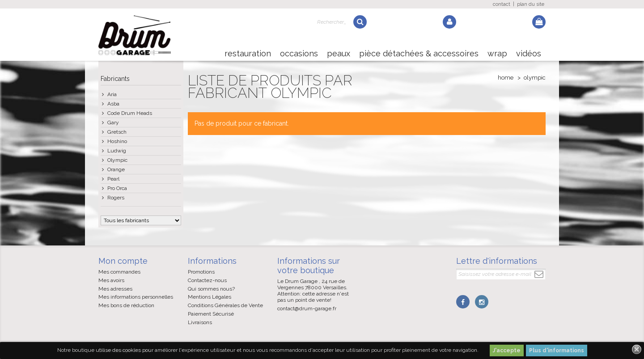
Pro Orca (117, 188)
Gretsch (117, 132)
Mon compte (123, 261)
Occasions (299, 53)
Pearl (113, 179)
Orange (116, 169)
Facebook (463, 302)
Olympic (117, 160)
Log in (449, 22)
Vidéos (529, 53)
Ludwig (117, 151)
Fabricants (115, 79)
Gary (113, 122)
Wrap (497, 53)
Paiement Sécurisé (211, 314)
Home (506, 78)
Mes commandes (119, 272)
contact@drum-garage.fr (307, 308)
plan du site (531, 4)
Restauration (248, 53)
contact (502, 4)
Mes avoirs (111, 280)
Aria (112, 94)
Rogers (116, 198)
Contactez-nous (207, 280)
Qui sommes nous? (211, 289)
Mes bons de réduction (126, 305)
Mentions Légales (210, 297)
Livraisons (200, 322)
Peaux (339, 53)
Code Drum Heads (130, 113)
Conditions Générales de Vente (225, 305)
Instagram (482, 302)
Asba (113, 104)
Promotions (201, 272)
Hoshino (117, 141)
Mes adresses (115, 289)
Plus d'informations (557, 351)
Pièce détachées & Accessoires (419, 53)
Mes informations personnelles (136, 297)
